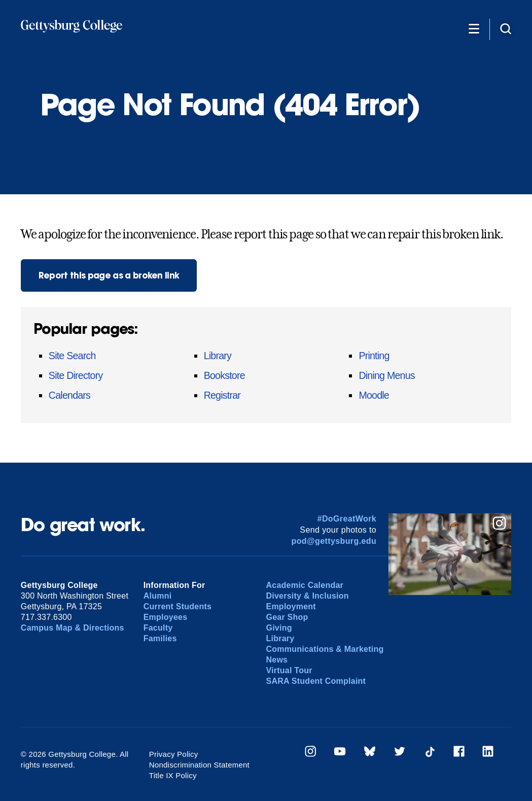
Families (160, 638)
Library (218, 356)
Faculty (158, 628)
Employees (166, 617)
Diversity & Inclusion (307, 596)
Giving (279, 628)
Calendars (69, 395)
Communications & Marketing (325, 649)
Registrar (222, 395)
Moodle (374, 395)
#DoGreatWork (347, 519)
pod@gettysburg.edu (334, 541)
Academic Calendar (305, 585)
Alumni (158, 596)
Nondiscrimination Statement (199, 765)
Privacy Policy (174, 754)
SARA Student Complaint (316, 681)
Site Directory (76, 375)
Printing (374, 356)
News (277, 660)
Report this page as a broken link (109, 275)
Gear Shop (287, 617)
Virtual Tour (289, 670)
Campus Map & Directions (73, 628)
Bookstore (224, 375)
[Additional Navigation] (474, 28)
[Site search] (506, 28)
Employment (291, 606)
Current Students (178, 606)
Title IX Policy (173, 775)
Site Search (72, 356)
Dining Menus (386, 375)
